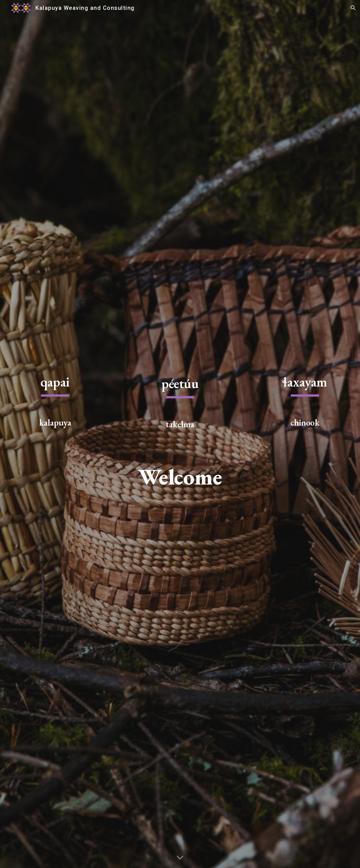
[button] (353, 8)
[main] (55, 403)
